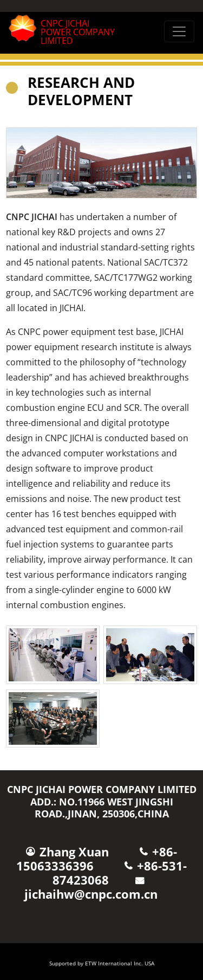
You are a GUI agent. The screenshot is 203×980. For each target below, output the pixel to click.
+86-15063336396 (97, 859)
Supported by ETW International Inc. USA (102, 963)
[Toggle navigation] (179, 31)
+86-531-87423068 (120, 873)
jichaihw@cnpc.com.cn (91, 894)
